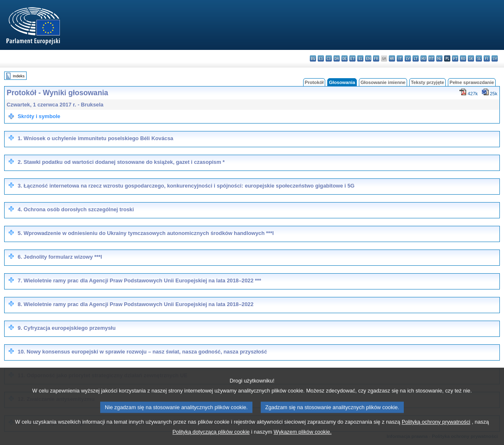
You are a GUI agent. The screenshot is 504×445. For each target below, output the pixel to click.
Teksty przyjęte (427, 82)
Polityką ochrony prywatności (436, 431)
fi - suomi (487, 58)
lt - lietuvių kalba (416, 58)
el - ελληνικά (360, 58)
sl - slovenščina (479, 58)
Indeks (19, 76)
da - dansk (337, 58)
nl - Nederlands (439, 58)
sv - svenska (495, 58)
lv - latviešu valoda (408, 58)
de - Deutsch (345, 58)
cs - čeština (329, 58)
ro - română (463, 58)
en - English (368, 58)
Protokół (314, 82)
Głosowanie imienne (383, 82)
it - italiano (400, 58)
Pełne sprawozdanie (472, 82)
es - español (321, 58)
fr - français (376, 58)
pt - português (455, 58)
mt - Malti (431, 58)
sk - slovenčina (471, 58)
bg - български (313, 58)
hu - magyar (424, 58)
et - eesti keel (352, 58)
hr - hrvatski (392, 58)
